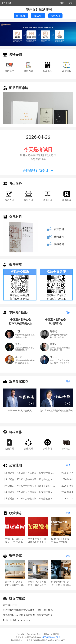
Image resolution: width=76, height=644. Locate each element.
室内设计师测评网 (39, 10)
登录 (71, 3)
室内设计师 (6, 3)
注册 (62, 3)
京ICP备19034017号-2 (51, 637)
